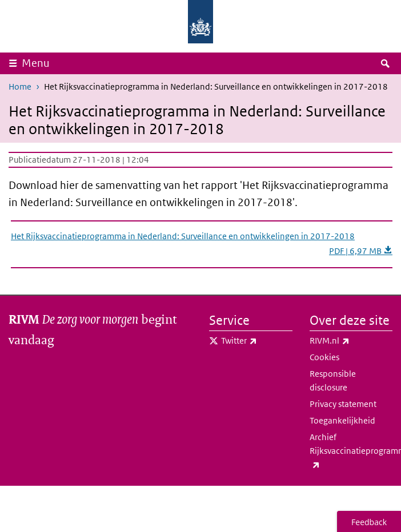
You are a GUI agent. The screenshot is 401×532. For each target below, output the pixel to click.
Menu (36, 63)
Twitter (257, 341)
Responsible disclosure (333, 380)
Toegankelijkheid (342, 420)
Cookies (324, 357)
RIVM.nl (351, 341)
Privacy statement (343, 404)
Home (20, 86)
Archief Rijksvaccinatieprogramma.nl (351, 452)
